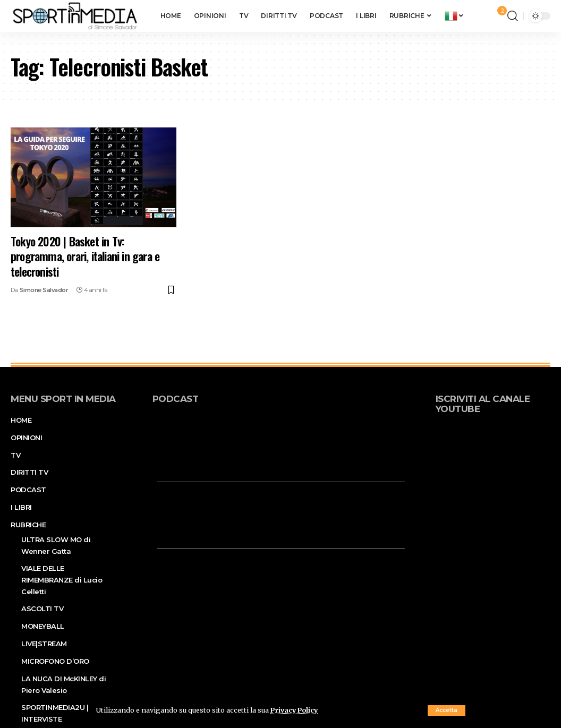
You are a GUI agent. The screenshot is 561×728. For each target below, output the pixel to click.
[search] (513, 16)
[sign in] (482, 16)
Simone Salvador (44, 290)
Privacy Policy (295, 710)
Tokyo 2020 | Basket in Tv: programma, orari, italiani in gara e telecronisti (85, 256)
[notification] (497, 16)
